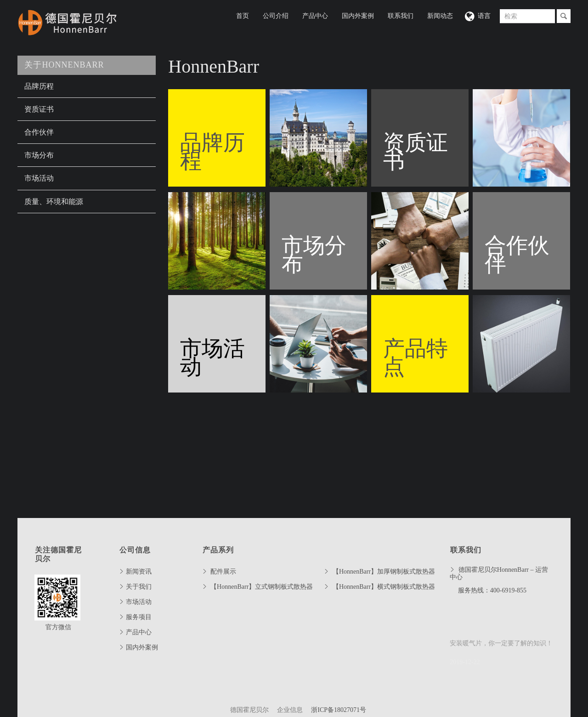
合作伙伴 (39, 132)
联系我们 (401, 16)
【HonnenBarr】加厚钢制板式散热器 (384, 572)
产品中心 (315, 16)
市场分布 (39, 155)
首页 (243, 16)
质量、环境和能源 (54, 202)
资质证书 (39, 109)
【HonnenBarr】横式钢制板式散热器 (384, 587)
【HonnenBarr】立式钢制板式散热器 (262, 587)
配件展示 (223, 572)
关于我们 (139, 587)
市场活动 (39, 178)
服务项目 (139, 617)
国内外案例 (358, 16)
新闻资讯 (139, 572)
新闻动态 (440, 16)
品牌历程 (39, 86)
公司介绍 (276, 16)
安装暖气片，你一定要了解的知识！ (501, 643)
